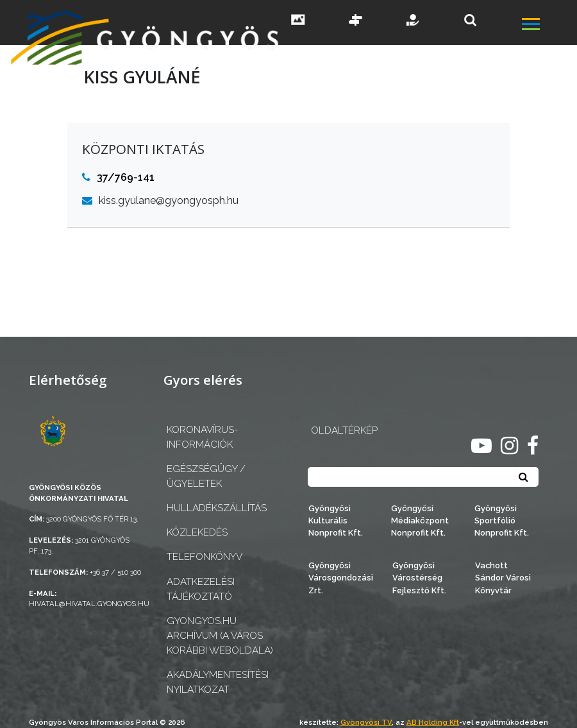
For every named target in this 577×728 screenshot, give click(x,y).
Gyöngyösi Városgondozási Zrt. (341, 578)
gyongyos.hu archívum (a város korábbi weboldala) (220, 636)
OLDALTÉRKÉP (344, 430)
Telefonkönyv (205, 557)
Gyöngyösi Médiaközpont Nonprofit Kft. (420, 521)
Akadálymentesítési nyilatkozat (218, 682)
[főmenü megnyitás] (548, 26)
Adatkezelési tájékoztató (201, 589)
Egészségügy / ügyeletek (206, 476)
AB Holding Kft (433, 722)
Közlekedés (197, 532)
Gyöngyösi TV (366, 722)
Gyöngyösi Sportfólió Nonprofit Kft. (502, 521)
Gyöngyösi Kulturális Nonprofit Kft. (336, 521)
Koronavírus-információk (202, 437)
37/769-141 (118, 177)
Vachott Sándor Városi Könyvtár (503, 578)
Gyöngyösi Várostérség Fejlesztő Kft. (419, 578)
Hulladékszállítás (217, 508)
